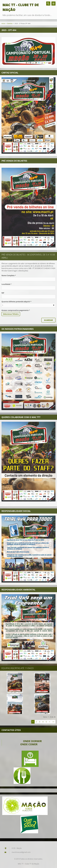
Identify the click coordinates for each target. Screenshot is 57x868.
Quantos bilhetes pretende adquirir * (16, 302)
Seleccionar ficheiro (11, 314)
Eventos (10, 23)
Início (3, 23)
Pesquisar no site (48, 4)
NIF (3, 293)
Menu (53, 4)
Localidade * (7, 284)
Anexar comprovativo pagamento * (16, 310)
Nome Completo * (9, 275)
